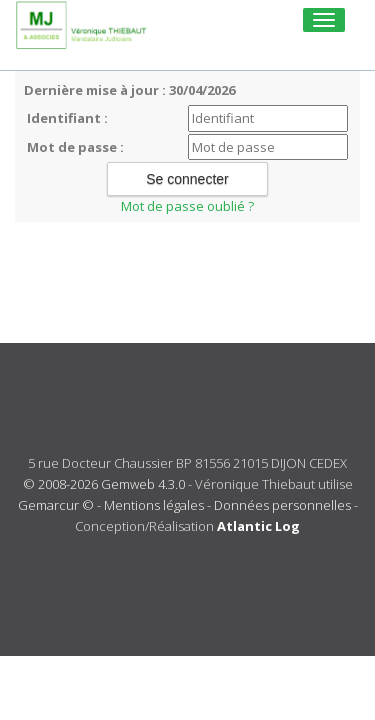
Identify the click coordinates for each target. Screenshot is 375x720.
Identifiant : (67, 118)
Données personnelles (282, 505)
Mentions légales (154, 505)
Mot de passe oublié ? (187, 206)
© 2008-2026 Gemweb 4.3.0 (104, 484)
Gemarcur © (56, 505)
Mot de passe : (75, 147)
